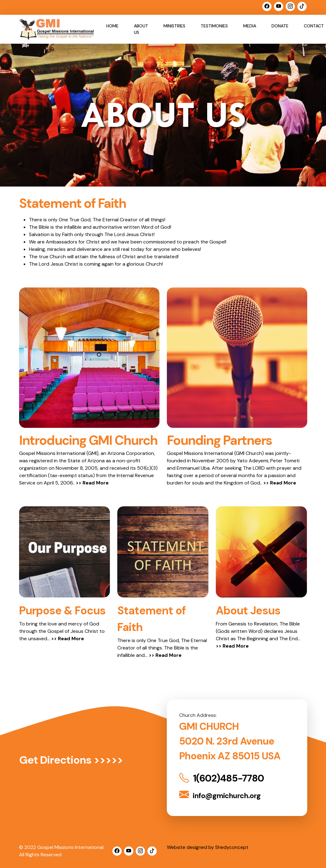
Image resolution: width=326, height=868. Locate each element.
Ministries (174, 26)
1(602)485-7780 (223, 778)
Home (112, 26)
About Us (141, 29)
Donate (280, 26)
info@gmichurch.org (220, 795)
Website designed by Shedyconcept (208, 847)
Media (250, 26)
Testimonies (214, 26)
